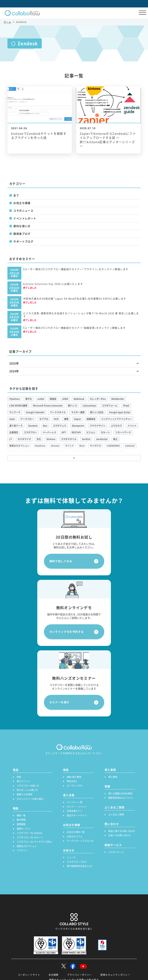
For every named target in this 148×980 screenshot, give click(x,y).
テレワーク (15, 412)
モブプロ (44, 419)
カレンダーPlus (98, 399)
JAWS (65, 399)
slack (12, 419)
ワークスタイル (58, 412)
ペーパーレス (49, 432)
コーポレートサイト (29, 975)
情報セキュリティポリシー (115, 975)
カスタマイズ (24, 439)
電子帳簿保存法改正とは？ (80, 866)
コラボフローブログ (77, 862)
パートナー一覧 (75, 802)
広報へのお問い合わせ (119, 835)
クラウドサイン (98, 426)
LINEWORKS (113, 446)
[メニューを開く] (142, 13)
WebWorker (118, 399)
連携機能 (21, 824)
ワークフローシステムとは (80, 841)
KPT (64, 432)
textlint (86, 439)
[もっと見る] (74, 458)
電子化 (29, 399)
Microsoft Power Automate (48, 406)
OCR (56, 419)
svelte (41, 399)
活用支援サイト (75, 811)
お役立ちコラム (75, 836)
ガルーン (105, 432)
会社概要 (54, 975)
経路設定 (91, 419)
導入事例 (113, 777)
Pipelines (14, 399)
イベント (132, 426)
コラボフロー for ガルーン (30, 837)
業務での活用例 (24, 794)
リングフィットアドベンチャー (117, 419)
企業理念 (14, 432)
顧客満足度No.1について (121, 798)
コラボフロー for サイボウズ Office (34, 842)
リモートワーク (123, 432)
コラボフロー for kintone (29, 833)
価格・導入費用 (74, 777)
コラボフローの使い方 (28, 786)
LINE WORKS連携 (18, 406)
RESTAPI (76, 432)
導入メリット (23, 781)
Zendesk (33, 426)
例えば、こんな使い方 (27, 790)
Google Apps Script (120, 412)
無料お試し (72, 781)
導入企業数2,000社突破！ (121, 793)
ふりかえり (116, 426)
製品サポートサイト (77, 815)
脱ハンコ (73, 406)
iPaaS (126, 406)
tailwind (130, 446)
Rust (82, 446)
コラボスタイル (69, 439)
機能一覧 (21, 815)
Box (45, 426)
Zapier (78, 419)
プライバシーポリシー (80, 975)
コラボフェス (60, 426)
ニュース (71, 857)
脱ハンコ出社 (97, 412)
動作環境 (21, 820)
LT (11, 439)
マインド (69, 446)
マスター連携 (78, 412)
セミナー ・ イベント (77, 807)
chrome (55, 446)
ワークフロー (27, 419)
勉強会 (53, 399)
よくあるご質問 (116, 815)
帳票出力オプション (19, 446)
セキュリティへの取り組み (30, 799)
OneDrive (40, 446)
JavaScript (102, 439)
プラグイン (22, 850)
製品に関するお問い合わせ (122, 831)
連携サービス (23, 829)
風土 (115, 439)
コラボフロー (30, 432)
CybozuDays (89, 406)
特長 (19, 777)
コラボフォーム (110, 406)
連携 (66, 419)
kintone (51, 439)
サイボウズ (96, 446)
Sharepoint (78, 426)
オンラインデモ (75, 786)
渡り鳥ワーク (16, 426)
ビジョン (91, 432)
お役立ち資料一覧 (76, 832)
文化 (39, 439)
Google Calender (35, 412)
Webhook (79, 399)
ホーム (7, 22)
